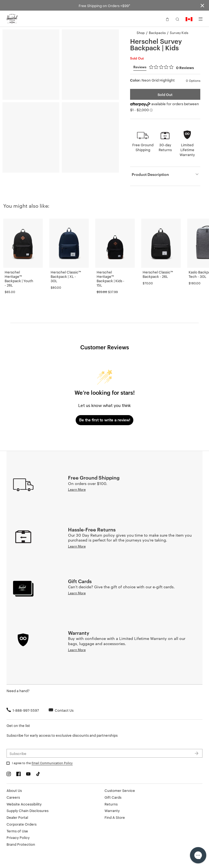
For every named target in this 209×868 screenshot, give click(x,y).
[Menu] (201, 19)
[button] (167, 19)
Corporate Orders (21, 824)
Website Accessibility (24, 804)
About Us (14, 790)
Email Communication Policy (52, 763)
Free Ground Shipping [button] (143, 147)
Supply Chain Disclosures (27, 810)
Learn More (77, 489)
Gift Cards (113, 797)
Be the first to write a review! (105, 420)
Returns (111, 804)
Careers (13, 797)
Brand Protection (21, 844)
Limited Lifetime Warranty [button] (187, 150)
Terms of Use (17, 831)
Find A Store (115, 817)
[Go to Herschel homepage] (12, 19)
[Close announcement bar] (202, 5)
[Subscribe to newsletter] (104, 753)
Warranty (112, 810)
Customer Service (120, 790)
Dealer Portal (17, 817)
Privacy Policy (18, 837)
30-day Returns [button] (165, 147)
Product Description (150, 174)
